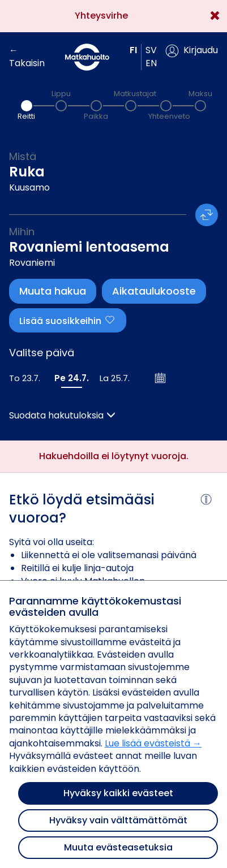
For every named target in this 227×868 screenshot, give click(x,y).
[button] (192, 51)
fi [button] (133, 50)
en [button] (151, 63)
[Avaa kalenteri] (161, 378)
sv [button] (151, 50)
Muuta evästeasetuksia (118, 847)
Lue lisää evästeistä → (153, 743)
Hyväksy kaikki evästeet (118, 793)
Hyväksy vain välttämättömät (118, 820)
